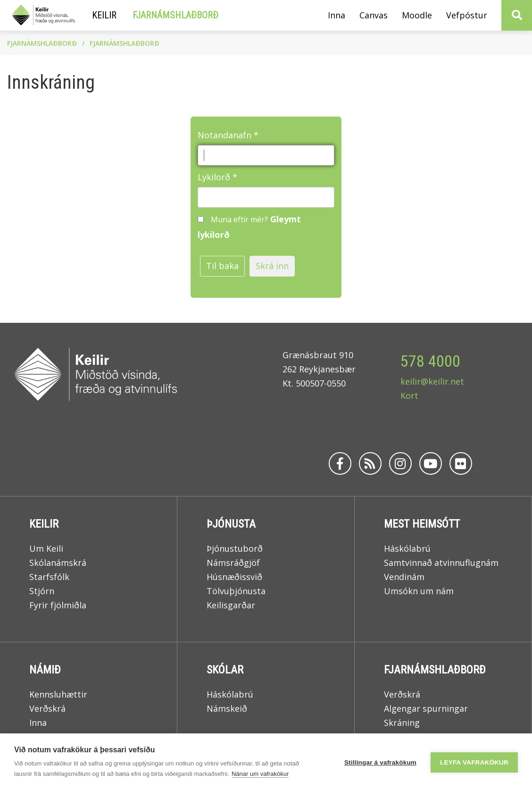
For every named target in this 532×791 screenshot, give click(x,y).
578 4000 (430, 361)
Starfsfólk (49, 577)
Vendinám (404, 577)
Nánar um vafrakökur (260, 774)
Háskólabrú (407, 548)
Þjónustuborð (235, 548)
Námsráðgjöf (233, 563)
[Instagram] (400, 463)
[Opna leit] (517, 15)
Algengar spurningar (426, 708)
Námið (45, 670)
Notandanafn (224, 135)
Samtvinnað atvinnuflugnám (441, 563)
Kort (409, 395)
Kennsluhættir (58, 694)
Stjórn (42, 591)
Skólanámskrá (58, 563)
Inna (39, 723)
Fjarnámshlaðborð (42, 43)
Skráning (402, 723)
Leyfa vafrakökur (474, 762)
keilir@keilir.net (432, 381)
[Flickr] (461, 463)
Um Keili (46, 548)
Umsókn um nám (419, 591)
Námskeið (227, 708)
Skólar (225, 670)
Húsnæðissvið (234, 577)
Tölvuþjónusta (236, 591)
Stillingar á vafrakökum (380, 762)
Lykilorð (214, 177)
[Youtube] (431, 463)
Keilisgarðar (231, 605)
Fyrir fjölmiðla (58, 605)
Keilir (44, 524)
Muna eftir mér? (239, 219)
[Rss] (370, 463)
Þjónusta (231, 524)
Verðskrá (47, 708)
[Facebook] (340, 463)
